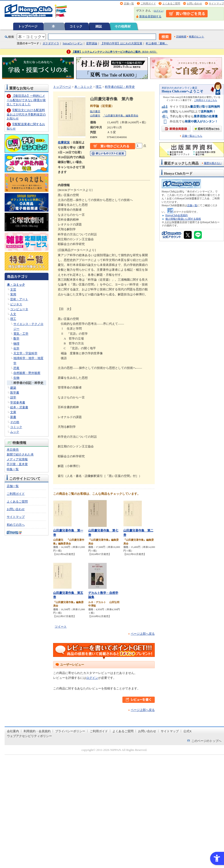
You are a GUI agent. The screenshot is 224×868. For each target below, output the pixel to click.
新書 (13, 417)
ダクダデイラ (51, 43)
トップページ (28, 26)
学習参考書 (18, 402)
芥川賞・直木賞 (17, 464)
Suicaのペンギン (73, 43)
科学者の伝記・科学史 (28, 383)
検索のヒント (197, 36)
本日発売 (13, 450)
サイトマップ (216, 3)
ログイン (158, 11)
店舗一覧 (129, 3)
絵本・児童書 (19, 407)
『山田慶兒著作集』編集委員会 (121, 115)
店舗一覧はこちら (192, 136)
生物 (16, 378)
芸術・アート (19, 299)
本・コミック (16, 285)
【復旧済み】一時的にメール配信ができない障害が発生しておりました (26, 100)
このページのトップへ (206, 741)
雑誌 (99, 26)
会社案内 (13, 731)
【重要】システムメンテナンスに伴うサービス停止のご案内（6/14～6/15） (115, 52)
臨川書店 (95, 111)
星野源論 (92, 43)
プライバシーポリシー (70, 731)
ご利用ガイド (148, 3)
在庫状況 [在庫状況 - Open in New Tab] (64, 142)
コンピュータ (19, 309)
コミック (76, 26)
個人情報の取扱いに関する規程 (183, 219)
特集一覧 (13, 469)
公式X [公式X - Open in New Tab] (188, 731)
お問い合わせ (194, 3)
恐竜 (16, 368)
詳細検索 (181, 36)
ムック (15, 432)
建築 (13, 388)
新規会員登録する (150, 16)
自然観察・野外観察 (27, 373)
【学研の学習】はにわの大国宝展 (121, 43)
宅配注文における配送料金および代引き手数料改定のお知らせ (26, 114)
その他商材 (123, 26)
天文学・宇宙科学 (25, 353)
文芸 (13, 290)
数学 (16, 338)
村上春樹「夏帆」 (157, 43)
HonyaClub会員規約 (177, 215)
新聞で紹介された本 (20, 454)
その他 (15, 422)
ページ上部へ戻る (143, 634)
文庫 (13, 412)
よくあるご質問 (171, 3)
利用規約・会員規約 (37, 731)
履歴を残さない (213, 163)
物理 (16, 344)
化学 (16, 348)
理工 (13, 319)
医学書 (15, 393)
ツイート (61, 627)
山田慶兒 (95, 115)
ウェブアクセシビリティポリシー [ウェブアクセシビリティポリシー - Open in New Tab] (29, 736)
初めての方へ (16, 525)
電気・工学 (21, 334)
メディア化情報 (17, 459)
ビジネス (16, 304)
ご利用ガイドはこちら (206, 100)
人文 (13, 314)
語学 (13, 397)
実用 (13, 294)
